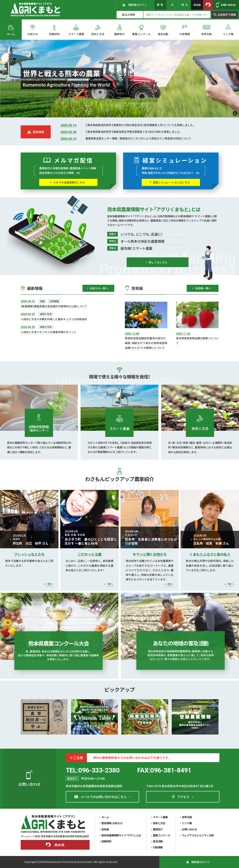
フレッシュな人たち (29, 554)
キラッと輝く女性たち (150, 554)
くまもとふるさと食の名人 (210, 554)
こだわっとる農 (89, 554)
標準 (160, 5)
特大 (185, 5)
